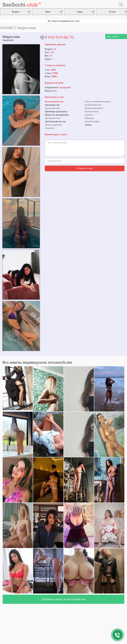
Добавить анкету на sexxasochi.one (64, 599)
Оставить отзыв (85, 168)
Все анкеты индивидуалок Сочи (64, 21)
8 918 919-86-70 (59, 37)
